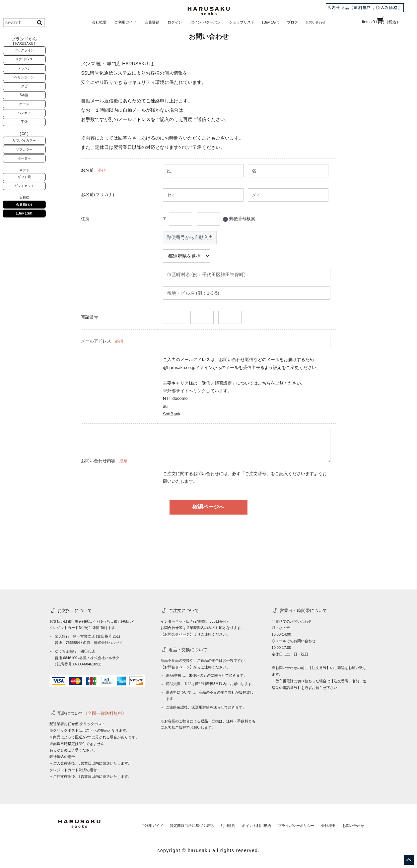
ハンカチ (24, 113)
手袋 (24, 122)
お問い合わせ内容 (98, 461)
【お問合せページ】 (177, 634)
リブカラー (24, 149)
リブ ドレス (24, 59)
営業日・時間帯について (303, 611)
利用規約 (214, 823)
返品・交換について (188, 650)
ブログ (292, 22)
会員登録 (152, 22)
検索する (39, 23)
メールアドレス (96, 341)
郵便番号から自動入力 (190, 237)
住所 (85, 219)
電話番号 (90, 317)
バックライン (24, 50)
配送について (92, 713)
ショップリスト (242, 22)
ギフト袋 (24, 177)
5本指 (24, 95)
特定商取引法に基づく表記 (174, 823)
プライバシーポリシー (288, 823)
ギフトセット (24, 186)
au (165, 406)
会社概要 (99, 22)
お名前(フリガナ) (98, 194)
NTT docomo (175, 398)
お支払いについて (75, 611)
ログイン (175, 22)
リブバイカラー (24, 140)
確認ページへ (208, 507)
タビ (24, 86)
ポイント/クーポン (206, 22)
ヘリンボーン (24, 77)
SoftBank (172, 414)
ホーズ (24, 104)
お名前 (87, 170)
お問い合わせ (315, 23)
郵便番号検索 (242, 219)
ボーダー (24, 158)
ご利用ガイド (125, 22)
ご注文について (184, 611)
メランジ (24, 68)
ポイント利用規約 (245, 823)
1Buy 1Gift (270, 22)
